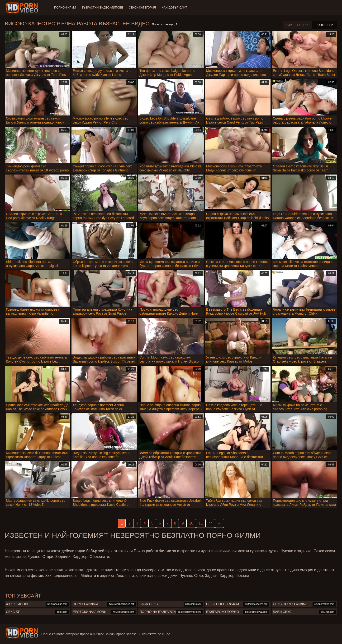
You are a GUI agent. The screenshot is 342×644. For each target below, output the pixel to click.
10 (191, 523)
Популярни (324, 25)
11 (201, 523)
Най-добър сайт (174, 8)
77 (210, 523)
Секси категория (142, 8)
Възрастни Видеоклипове (102, 8)
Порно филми (65, 8)
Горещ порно (297, 25)
